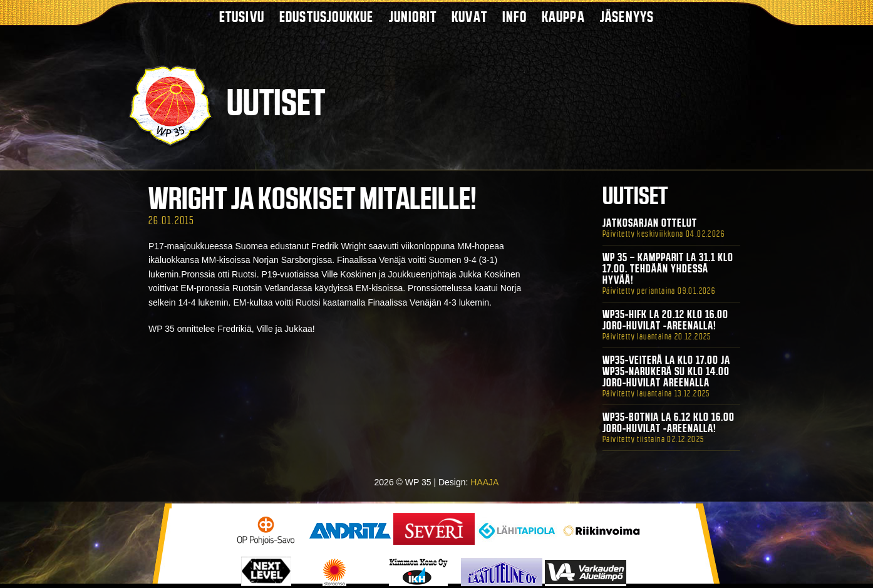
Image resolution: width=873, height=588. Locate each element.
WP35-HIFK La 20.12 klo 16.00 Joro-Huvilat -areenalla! (665, 320)
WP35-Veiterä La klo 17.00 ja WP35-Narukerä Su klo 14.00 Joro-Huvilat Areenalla (666, 371)
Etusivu (242, 17)
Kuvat (469, 17)
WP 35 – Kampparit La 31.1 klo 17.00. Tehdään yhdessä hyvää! (668, 269)
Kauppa (563, 17)
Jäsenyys (627, 17)
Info (514, 17)
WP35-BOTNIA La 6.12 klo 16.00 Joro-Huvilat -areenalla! (669, 423)
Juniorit (413, 17)
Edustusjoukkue (327, 17)
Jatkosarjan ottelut (650, 223)
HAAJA (484, 482)
